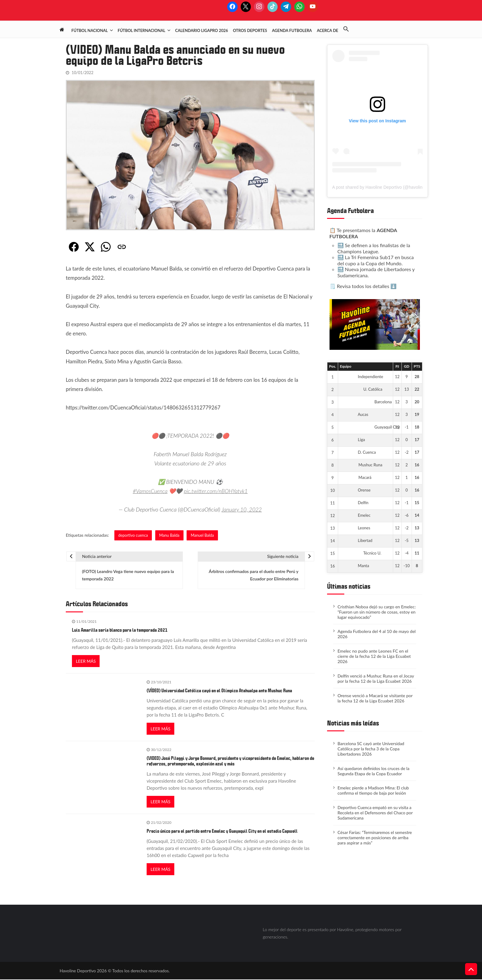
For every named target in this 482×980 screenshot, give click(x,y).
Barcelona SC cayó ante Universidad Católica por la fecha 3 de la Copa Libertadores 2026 (371, 749)
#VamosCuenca (150, 491)
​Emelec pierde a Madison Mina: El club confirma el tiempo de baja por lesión (374, 790)
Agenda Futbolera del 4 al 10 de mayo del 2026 (377, 634)
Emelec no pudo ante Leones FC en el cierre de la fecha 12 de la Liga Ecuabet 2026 (374, 656)
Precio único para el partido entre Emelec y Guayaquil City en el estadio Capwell (222, 832)
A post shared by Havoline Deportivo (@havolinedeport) (385, 187)
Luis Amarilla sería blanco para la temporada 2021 (120, 630)
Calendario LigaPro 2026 (202, 30)
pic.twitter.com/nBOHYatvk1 (216, 491)
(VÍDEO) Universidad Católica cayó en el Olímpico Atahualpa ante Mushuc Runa (219, 691)
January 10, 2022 (242, 509)
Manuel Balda (203, 535)
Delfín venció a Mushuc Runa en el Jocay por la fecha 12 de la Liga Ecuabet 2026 (376, 678)
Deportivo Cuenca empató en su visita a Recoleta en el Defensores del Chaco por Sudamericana (376, 813)
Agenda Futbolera (292, 30)
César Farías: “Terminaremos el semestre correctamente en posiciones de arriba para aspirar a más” (375, 838)
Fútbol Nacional (89, 30)
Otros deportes (250, 30)
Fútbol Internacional (142, 30)
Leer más (86, 661)
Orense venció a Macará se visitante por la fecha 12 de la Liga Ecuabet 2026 (375, 698)
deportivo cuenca (133, 535)
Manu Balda (170, 535)
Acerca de (328, 30)
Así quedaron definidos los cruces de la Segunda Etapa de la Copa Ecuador (374, 771)
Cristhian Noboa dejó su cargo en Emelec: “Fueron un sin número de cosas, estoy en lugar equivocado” (377, 612)
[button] (349, 29)
